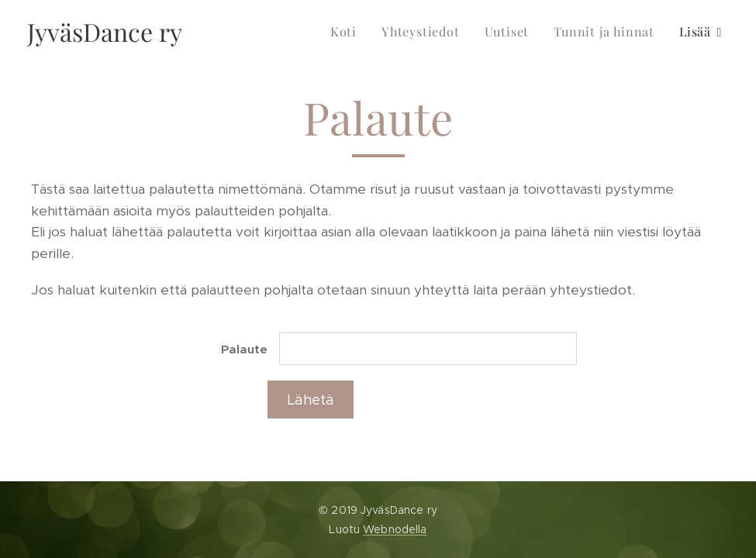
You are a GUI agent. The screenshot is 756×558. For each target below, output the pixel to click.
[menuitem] (348, 32)
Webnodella (395, 529)
